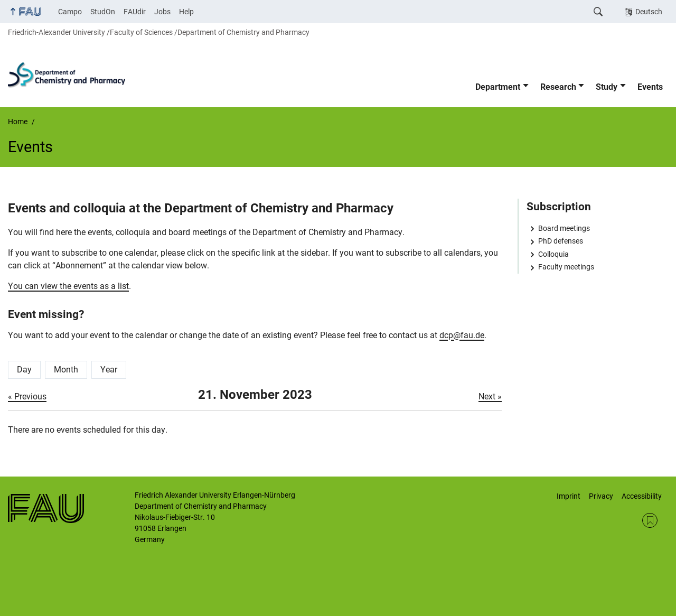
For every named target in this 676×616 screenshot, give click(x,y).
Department (498, 87)
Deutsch (649, 12)
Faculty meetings (566, 267)
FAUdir (135, 12)
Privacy (601, 496)
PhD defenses (561, 241)
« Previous (27, 396)
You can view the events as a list (68, 286)
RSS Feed (650, 521)
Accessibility (642, 496)
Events (650, 87)
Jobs (162, 12)
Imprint (569, 496)
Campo (70, 12)
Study (607, 87)
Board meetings (564, 228)
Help (186, 12)
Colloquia (553, 254)
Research (558, 87)
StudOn (103, 12)
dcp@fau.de (462, 335)
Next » (490, 396)
